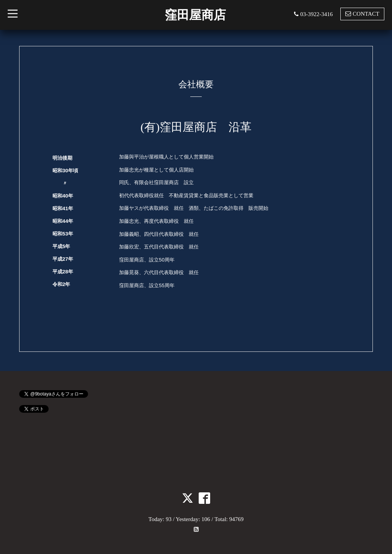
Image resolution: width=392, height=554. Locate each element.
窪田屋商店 (195, 15)
